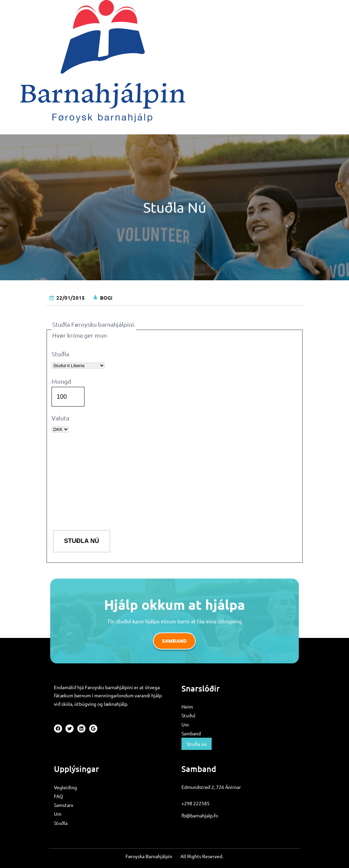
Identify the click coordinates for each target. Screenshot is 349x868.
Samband (174, 641)
